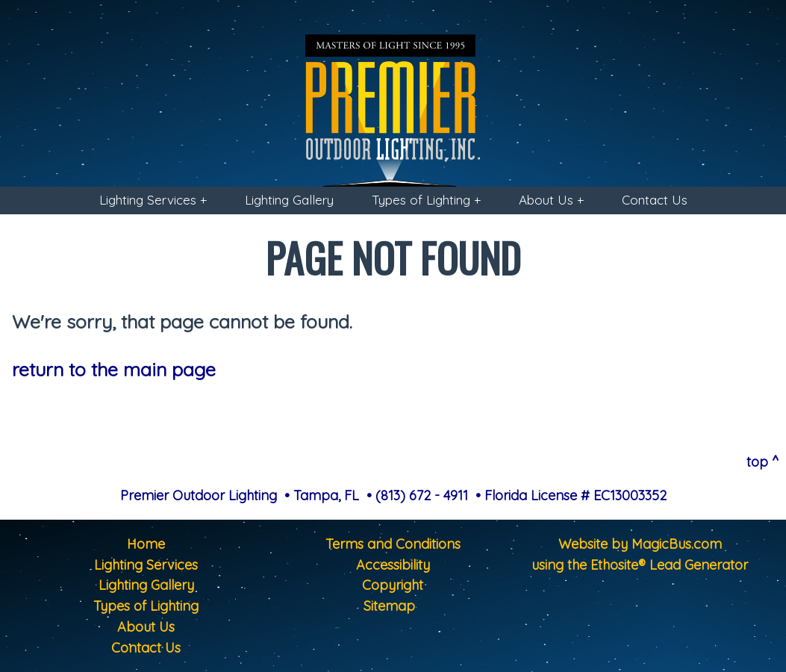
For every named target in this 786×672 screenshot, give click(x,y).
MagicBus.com (677, 544)
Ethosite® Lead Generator (669, 565)
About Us (146, 627)
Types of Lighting (146, 606)
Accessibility (393, 565)
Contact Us (655, 200)
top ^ (762, 462)
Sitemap (389, 606)
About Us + (551, 200)
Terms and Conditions (393, 544)
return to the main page (114, 369)
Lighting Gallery (289, 200)
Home (146, 544)
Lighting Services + (153, 200)
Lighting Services (146, 565)
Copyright (393, 585)
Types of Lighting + (426, 200)
